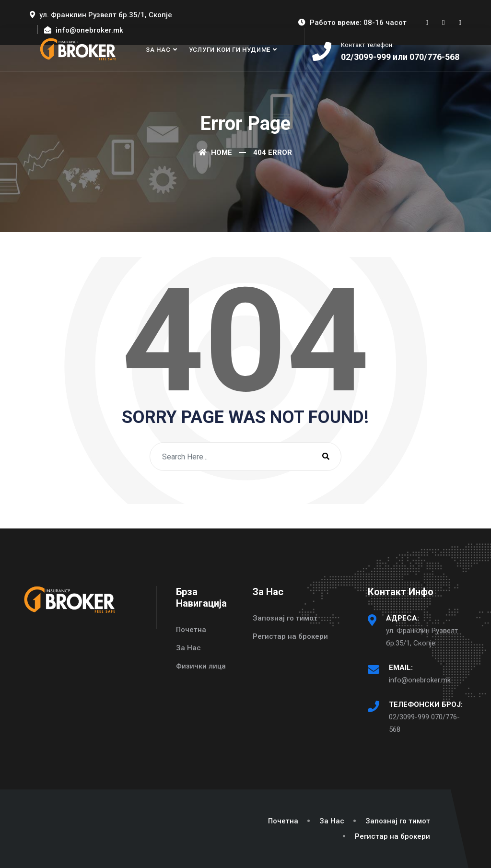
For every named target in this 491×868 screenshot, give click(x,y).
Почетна (191, 630)
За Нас (158, 50)
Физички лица (201, 666)
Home (215, 152)
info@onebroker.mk (420, 680)
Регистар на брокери (290, 636)
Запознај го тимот (285, 618)
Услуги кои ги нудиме (230, 50)
